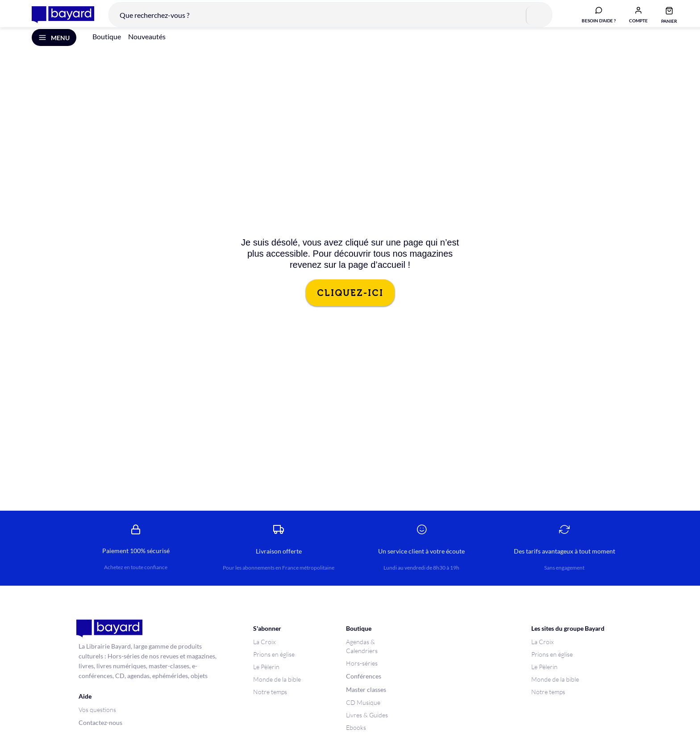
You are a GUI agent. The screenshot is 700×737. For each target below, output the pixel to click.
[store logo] (56, 20)
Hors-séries (362, 675)
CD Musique (363, 714)
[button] (632, 19)
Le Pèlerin (266, 679)
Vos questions (97, 722)
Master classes (366, 702)
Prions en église (274, 666)
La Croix (264, 654)
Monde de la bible (277, 691)
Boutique (107, 48)
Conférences (364, 688)
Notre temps (270, 704)
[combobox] (324, 20)
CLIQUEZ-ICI (350, 305)
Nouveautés (147, 48)
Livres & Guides (367, 727)
